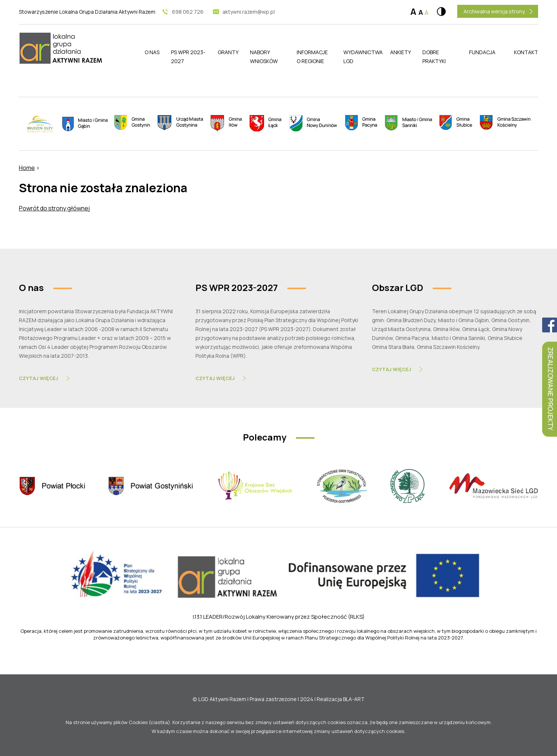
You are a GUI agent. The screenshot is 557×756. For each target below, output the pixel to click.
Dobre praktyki (434, 57)
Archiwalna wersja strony (494, 11)
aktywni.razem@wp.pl (249, 12)
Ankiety (401, 52)
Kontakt (526, 52)
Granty (228, 52)
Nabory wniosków (264, 57)
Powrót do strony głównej (54, 208)
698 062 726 (188, 12)
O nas (152, 52)
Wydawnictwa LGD (361, 57)
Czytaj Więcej (39, 378)
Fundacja (482, 52)
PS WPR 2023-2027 (188, 57)
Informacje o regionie (312, 57)
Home (27, 168)
